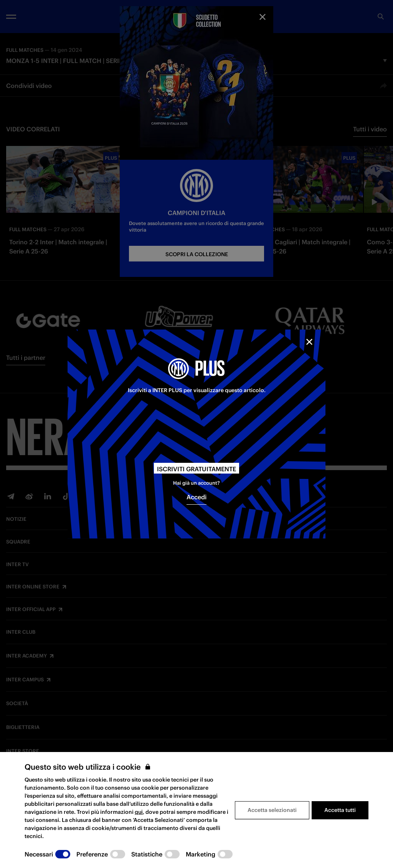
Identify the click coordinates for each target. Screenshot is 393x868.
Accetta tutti (340, 810)
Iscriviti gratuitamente (196, 469)
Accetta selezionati (272, 810)
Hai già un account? (196, 483)
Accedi (196, 497)
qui (139, 812)
